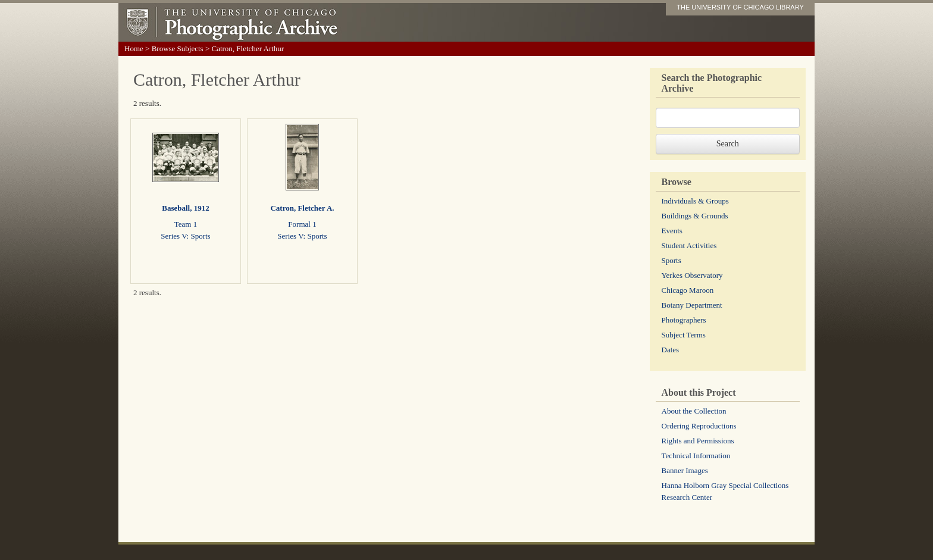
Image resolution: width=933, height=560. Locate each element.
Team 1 (186, 224)
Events (672, 231)
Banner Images (685, 470)
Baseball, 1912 (185, 208)
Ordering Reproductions (699, 426)
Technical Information (696, 456)
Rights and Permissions (698, 441)
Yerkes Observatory (692, 275)
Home (134, 49)
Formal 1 (302, 224)
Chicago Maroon (688, 290)
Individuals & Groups (695, 201)
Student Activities (689, 245)
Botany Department (692, 305)
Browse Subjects (178, 49)
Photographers (684, 320)
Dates (671, 350)
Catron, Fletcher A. (302, 208)
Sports (671, 260)
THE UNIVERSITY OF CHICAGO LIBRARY (740, 7)
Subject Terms (684, 335)
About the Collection (694, 411)
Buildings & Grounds (695, 216)
